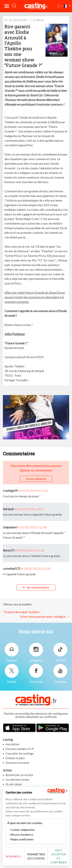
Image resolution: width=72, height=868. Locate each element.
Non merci (14, 856)
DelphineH (10, 527)
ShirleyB (8, 509)
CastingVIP (10, 491)
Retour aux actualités (18, 604)
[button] (60, 6)
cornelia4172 (12, 568)
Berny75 (9, 550)
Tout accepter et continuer (59, 856)
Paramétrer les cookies (36, 856)
